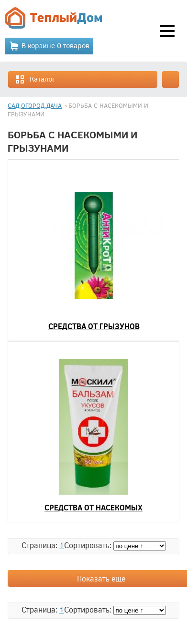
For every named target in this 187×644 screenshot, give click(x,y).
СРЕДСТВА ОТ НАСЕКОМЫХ (93, 507)
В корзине (49, 46)
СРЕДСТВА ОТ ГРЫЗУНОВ (94, 326)
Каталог (35, 79)
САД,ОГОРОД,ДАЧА (35, 105)
